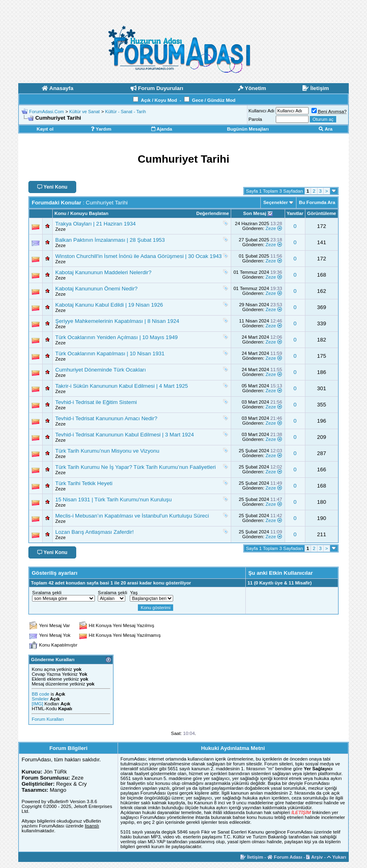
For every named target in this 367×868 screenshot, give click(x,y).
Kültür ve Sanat (85, 112)
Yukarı (337, 857)
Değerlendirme (213, 213)
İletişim (252, 857)
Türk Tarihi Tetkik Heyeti (84, 483)
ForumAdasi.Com (47, 112)
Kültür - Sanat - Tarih (126, 112)
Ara (326, 129)
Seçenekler (276, 202)
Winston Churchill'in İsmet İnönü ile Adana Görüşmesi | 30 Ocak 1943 (138, 256)
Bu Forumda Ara (317, 202)
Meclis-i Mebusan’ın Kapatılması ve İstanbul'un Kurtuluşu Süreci (132, 516)
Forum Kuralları (48, 719)
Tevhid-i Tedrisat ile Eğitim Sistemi (96, 402)
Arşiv (314, 857)
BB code (40, 694)
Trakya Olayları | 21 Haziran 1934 (96, 224)
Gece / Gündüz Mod (214, 100)
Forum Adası (285, 857)
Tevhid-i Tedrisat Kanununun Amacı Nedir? (106, 418)
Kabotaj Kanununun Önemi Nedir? (96, 289)
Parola (255, 119)
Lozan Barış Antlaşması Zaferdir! (94, 532)
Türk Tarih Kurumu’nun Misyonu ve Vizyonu (107, 451)
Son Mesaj (255, 213)
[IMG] (37, 704)
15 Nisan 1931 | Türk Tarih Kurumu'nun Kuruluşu (113, 500)
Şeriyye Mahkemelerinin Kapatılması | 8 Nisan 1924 (117, 321)
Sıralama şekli (47, 593)
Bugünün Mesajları (248, 129)
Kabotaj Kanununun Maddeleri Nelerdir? (103, 272)
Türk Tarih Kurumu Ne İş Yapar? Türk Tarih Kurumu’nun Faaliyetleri (135, 467)
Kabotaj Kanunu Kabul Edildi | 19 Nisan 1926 (109, 305)
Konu (60, 213)
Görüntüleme (322, 213)
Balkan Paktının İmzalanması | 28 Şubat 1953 (110, 240)
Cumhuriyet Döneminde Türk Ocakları (100, 370)
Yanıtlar (295, 213)
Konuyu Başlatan (89, 213)
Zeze (60, 229)
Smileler (40, 699)
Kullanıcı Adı (262, 111)
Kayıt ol (45, 129)
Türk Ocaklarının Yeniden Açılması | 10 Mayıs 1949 (116, 337)
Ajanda (162, 129)
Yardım (101, 129)
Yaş (134, 593)
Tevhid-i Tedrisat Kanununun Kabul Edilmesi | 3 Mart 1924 (124, 435)
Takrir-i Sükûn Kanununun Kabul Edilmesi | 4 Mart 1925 (121, 386)
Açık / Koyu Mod (159, 100)
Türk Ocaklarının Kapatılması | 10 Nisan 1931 (110, 353)
